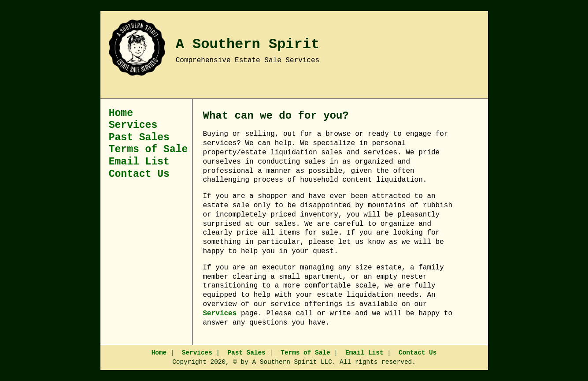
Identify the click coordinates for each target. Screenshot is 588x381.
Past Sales (139, 138)
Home (121, 113)
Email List (139, 162)
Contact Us (139, 174)
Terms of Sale (148, 149)
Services (133, 125)
